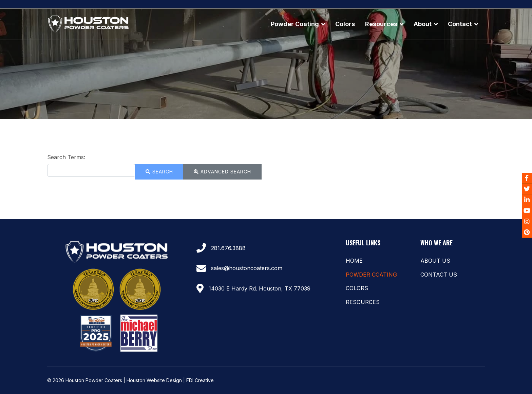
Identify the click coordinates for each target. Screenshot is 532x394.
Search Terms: (66, 157)
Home (354, 261)
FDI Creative (200, 380)
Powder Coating (295, 24)
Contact (460, 24)
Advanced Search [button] (222, 172)
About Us (435, 261)
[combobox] (91, 170)
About (423, 24)
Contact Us (439, 275)
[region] (266, 64)
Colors (345, 24)
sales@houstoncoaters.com (247, 268)
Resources (381, 24)
